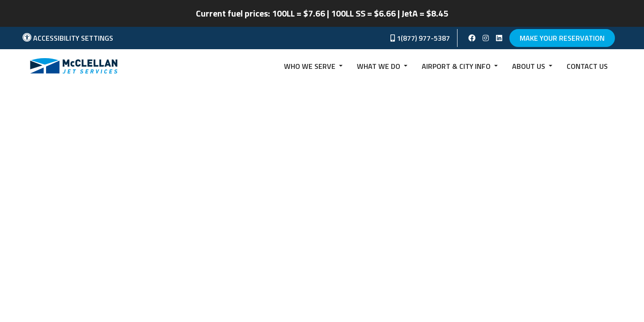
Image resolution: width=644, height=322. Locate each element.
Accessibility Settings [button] (68, 38)
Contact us (587, 66)
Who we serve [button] (311, 66)
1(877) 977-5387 (420, 38)
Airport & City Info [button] (457, 66)
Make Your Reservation (562, 38)
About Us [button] (530, 66)
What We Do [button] (379, 66)
